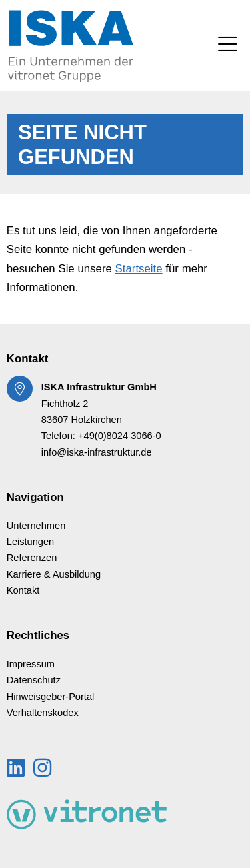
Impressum (31, 664)
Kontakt (23, 590)
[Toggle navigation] (227, 45)
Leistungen (31, 542)
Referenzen (32, 558)
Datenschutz (34, 680)
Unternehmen (36, 526)
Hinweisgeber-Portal (51, 697)
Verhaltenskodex (43, 713)
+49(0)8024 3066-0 (120, 436)
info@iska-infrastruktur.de (97, 452)
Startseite (139, 269)
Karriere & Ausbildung (54, 574)
